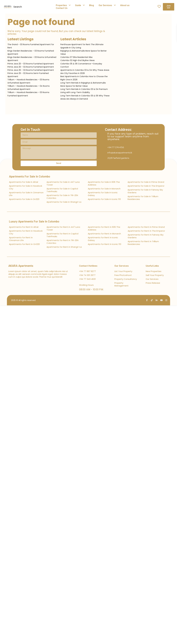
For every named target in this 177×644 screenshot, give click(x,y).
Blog (92, 5)
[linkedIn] (157, 300)
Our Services (105, 5)
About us (125, 5)
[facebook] (147, 300)
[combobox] (37, 7)
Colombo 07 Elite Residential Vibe (76, 57)
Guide (78, 5)
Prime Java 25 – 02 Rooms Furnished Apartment (31, 67)
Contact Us (62, 8)
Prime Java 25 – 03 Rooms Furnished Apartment (31, 64)
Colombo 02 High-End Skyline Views (77, 60)
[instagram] (166, 300)
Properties (61, 5)
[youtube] (161, 300)
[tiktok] (152, 300)
